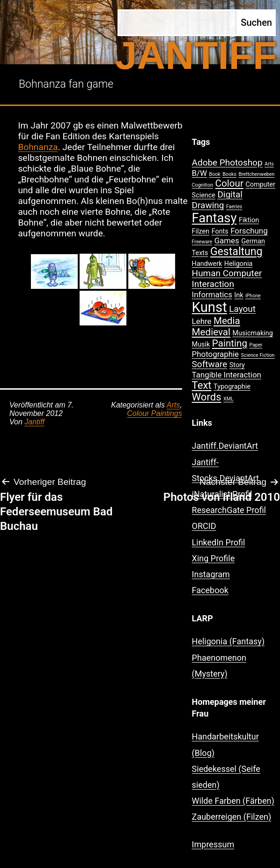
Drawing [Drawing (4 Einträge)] (208, 205)
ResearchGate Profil (229, 510)
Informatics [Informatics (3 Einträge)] (212, 294)
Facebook (210, 590)
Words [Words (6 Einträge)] (207, 397)
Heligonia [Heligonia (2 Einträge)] (238, 264)
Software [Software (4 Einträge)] (210, 364)
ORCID (204, 526)
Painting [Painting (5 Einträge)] (230, 343)
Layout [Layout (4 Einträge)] (242, 309)
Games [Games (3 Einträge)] (227, 241)
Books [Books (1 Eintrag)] (229, 174)
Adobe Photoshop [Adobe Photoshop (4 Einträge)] (227, 162)
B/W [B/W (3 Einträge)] (199, 173)
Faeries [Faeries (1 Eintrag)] (234, 207)
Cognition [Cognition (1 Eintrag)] (203, 185)
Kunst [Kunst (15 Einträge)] (210, 307)
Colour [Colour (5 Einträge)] (229, 183)
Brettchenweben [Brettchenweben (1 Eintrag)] (256, 174)
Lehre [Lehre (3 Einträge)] (202, 321)
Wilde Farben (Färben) (233, 801)
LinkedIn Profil (219, 542)
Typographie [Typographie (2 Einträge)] (232, 387)
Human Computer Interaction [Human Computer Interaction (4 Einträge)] (227, 279)
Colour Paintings (154, 413)
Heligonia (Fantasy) (228, 641)
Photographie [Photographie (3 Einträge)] (215, 354)
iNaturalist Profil (222, 494)
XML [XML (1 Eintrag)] (228, 399)
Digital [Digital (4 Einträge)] (230, 194)
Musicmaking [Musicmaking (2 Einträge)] (253, 333)
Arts (173, 405)
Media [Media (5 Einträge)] (227, 321)
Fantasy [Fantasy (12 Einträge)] (214, 218)
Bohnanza (38, 147)
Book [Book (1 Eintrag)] (215, 174)
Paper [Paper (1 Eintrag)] (256, 345)
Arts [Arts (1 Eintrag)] (269, 164)
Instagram (211, 574)
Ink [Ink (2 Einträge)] (239, 295)
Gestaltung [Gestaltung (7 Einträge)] (236, 252)
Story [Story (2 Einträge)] (237, 365)
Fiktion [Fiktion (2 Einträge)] (249, 220)
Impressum (213, 844)
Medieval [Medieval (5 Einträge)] (211, 332)
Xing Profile (214, 558)
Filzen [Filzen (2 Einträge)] (201, 231)
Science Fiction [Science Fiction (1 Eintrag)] (258, 355)
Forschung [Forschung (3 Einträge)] (249, 231)
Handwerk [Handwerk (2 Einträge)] (207, 264)
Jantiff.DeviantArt (225, 446)
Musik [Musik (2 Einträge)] (201, 344)
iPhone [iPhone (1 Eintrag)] (253, 296)
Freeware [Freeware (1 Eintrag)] (202, 242)
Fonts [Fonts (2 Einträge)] (220, 231)
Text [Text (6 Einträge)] (202, 385)
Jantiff (34, 422)
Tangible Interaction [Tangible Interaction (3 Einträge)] (227, 375)
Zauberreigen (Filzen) (232, 817)
